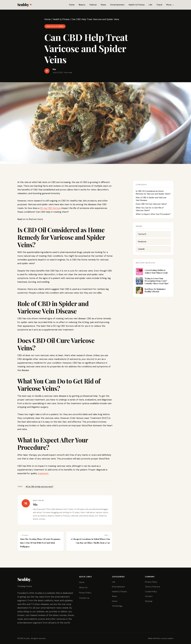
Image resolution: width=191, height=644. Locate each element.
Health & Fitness (137, 5)
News (103, 5)
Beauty (82, 5)
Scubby (24, 5)
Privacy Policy (85, 593)
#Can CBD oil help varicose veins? (39, 487)
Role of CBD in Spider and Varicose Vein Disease (151, 199)
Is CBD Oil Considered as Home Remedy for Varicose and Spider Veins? (153, 193)
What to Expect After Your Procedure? (153, 215)
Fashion (93, 5)
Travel (159, 5)
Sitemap (149, 601)
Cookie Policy (151, 592)
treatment (43, 473)
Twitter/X (142, 235)
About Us (83, 587)
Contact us (84, 598)
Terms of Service (153, 587)
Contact (149, 596)
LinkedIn (141, 250)
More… (169, 5)
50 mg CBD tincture (50, 208)
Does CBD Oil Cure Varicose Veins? (151, 205)
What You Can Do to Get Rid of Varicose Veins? (150, 210)
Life (150, 5)
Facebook (142, 243)
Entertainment (117, 5)
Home (72, 5)
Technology (117, 606)
